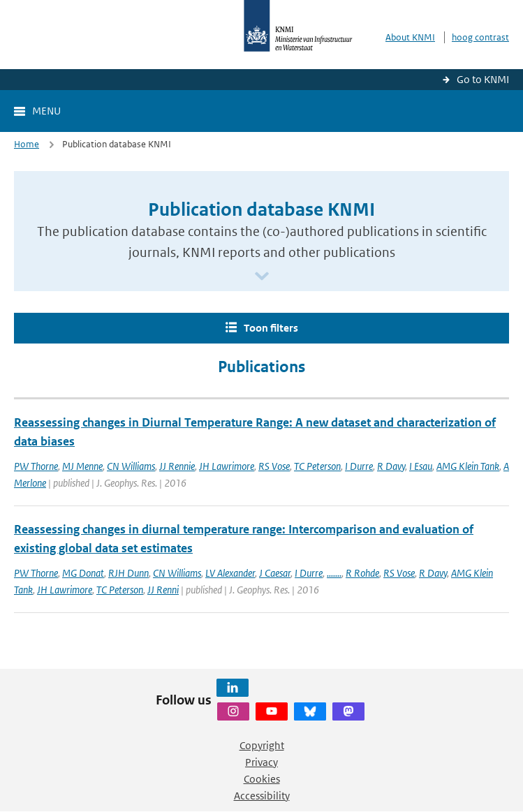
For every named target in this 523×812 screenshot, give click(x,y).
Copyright (262, 745)
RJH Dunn (128, 573)
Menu (46, 111)
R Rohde (362, 573)
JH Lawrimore (227, 466)
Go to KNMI (483, 79)
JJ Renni (163, 590)
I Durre (359, 466)
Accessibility (262, 796)
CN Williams (131, 466)
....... (334, 573)
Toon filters (271, 328)
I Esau (421, 466)
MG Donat (83, 573)
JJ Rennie (177, 466)
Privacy (261, 762)
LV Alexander (230, 573)
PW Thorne (36, 466)
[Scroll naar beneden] (262, 277)
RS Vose (274, 466)
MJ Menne (82, 466)
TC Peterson (317, 466)
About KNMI (410, 37)
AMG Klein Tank (468, 466)
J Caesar (275, 573)
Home (27, 144)
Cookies (262, 779)
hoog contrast (480, 37)
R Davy (391, 466)
